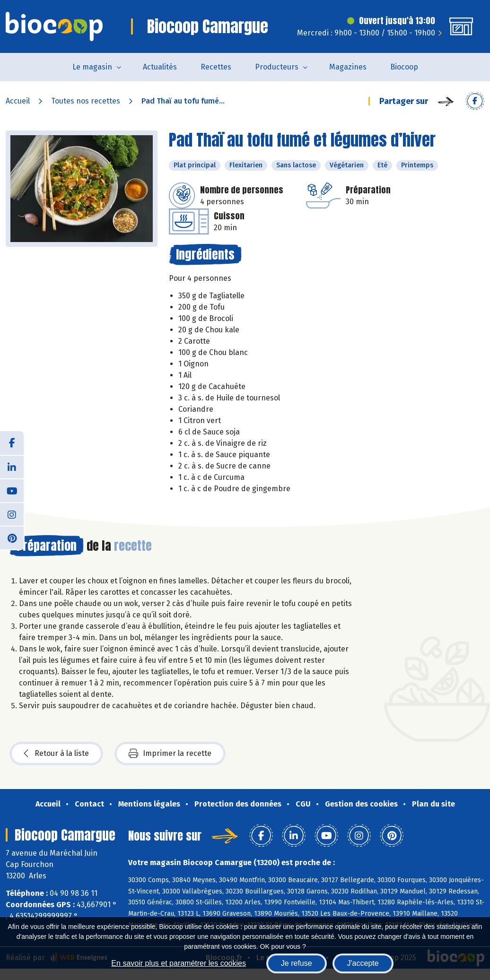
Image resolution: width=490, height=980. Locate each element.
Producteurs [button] (277, 67)
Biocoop (404, 67)
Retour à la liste (56, 754)
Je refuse (297, 963)
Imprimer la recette (170, 754)
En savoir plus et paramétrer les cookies (179, 963)
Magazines (348, 67)
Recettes (216, 67)
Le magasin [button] (92, 67)
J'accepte (363, 963)
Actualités (160, 67)
